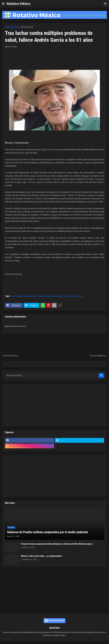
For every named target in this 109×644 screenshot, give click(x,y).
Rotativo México (18, 4)
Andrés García (27, 27)
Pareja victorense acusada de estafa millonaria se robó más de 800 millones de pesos (57, 544)
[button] (3, 4)
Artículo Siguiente (98, 356)
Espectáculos (44, 296)
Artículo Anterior (11, 356)
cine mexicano (30, 296)
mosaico (67, 296)
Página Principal (12, 27)
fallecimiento (57, 296)
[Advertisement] (22, 58)
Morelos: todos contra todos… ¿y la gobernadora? (42, 556)
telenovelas (77, 296)
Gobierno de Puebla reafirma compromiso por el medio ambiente (48, 532)
